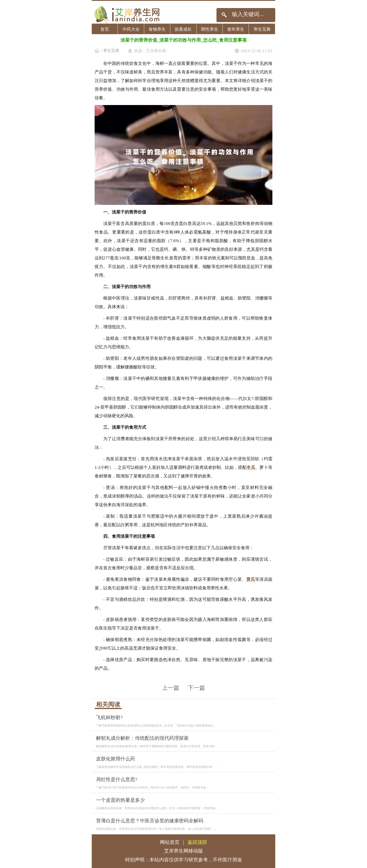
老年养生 (236, 29)
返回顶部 (197, 842)
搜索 (224, 15)
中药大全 (131, 29)
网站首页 (170, 842)
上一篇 (171, 688)
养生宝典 (262, 29)
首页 (105, 29)
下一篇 (196, 688)
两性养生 (210, 29)
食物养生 (157, 29)
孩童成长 (183, 29)
